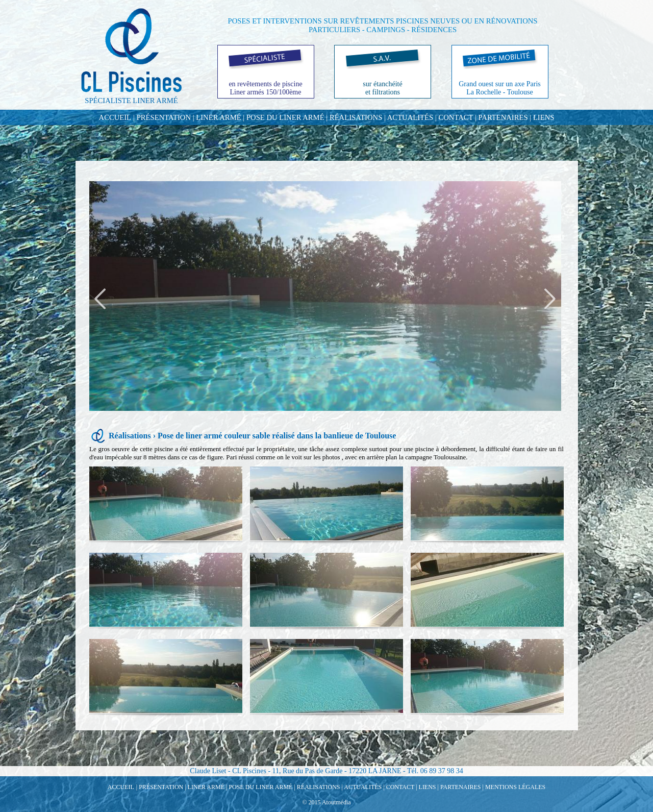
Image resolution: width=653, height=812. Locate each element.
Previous (102, 299)
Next (549, 299)
